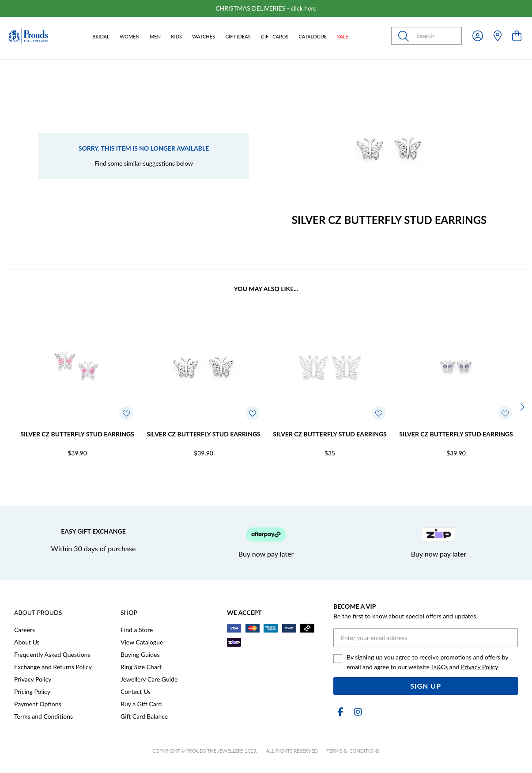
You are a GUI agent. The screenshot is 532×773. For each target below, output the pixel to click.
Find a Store (137, 630)
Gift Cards (275, 36)
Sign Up (426, 686)
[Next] (521, 407)
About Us (27, 642)
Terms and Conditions (43, 716)
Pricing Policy (32, 692)
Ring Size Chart (141, 667)
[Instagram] (356, 712)
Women (130, 36)
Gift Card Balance (144, 716)
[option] (266, 8)
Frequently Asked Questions (52, 654)
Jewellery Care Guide (149, 679)
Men (155, 36)
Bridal (101, 36)
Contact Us (136, 692)
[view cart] (517, 36)
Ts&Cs (439, 667)
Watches (204, 36)
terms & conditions (353, 751)
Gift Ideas (238, 36)
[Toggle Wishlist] (126, 413)
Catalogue (313, 36)
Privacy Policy (33, 679)
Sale (342, 36)
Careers (25, 630)
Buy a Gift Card (141, 704)
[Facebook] (340, 712)
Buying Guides (140, 654)
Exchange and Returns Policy (53, 667)
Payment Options (38, 704)
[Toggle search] (405, 36)
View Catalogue (142, 642)
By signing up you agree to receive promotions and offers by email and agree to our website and (427, 662)
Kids (176, 36)
